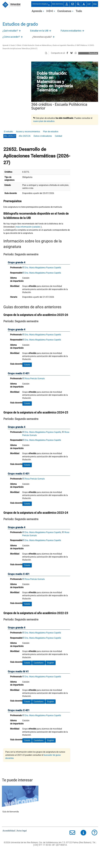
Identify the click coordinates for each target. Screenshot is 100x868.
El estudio (8, 132)
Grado (13, 45)
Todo (79, 11)
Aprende (37, 11)
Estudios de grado (20, 24)
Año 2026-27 (10, 136)
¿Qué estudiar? (10, 31)
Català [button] (27, 365)
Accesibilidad (9, 831)
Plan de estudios (51, 132)
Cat (89, 4)
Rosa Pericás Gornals (35, 379)
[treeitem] (12, 31)
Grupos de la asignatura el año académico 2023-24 (36, 513)
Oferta (19, 45)
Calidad (58, 136)
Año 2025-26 (25, 136)
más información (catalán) (28, 227)
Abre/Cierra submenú (50, 4)
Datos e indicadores (43, 136)
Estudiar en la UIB (39, 31)
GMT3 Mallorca (82, 45)
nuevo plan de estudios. (44, 121)
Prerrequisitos (12, 201)
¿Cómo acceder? (11, 37)
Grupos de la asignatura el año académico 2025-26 (36, 315)
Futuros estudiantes (71, 31)
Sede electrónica (58, 4)
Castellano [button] (39, 663)
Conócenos (64, 11)
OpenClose (43, 11)
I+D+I (50, 11)
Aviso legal (22, 831)
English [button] (51, 663)
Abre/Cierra (20, 31)
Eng (95, 4)
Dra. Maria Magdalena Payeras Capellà (43, 268)
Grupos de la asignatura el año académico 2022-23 (36, 613)
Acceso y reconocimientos (28, 132)
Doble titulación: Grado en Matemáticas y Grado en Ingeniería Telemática (49, 45)
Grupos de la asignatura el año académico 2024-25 (36, 412)
